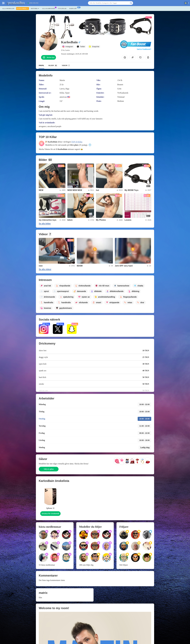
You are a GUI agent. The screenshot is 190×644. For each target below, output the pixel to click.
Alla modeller (8, 9)
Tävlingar (62, 9)
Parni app (73, 8)
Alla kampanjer (49, 8)
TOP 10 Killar (77, 142)
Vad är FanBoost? (144, 49)
